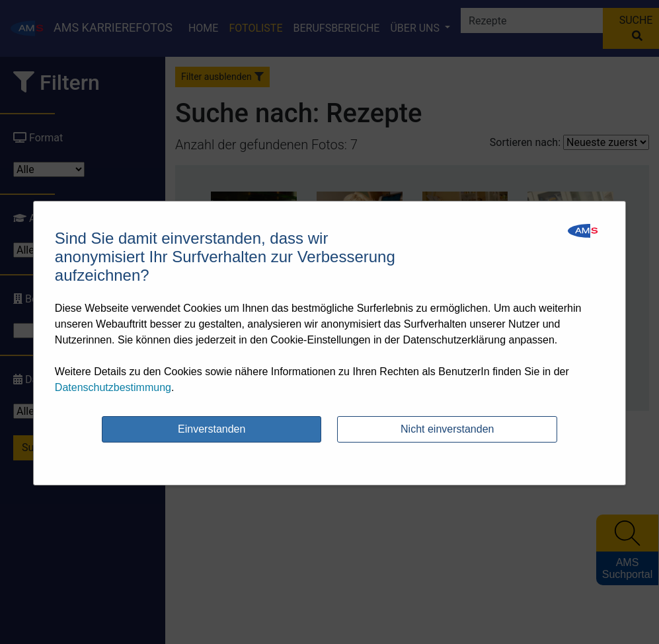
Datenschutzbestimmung (113, 387)
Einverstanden (212, 429)
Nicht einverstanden (447, 429)
